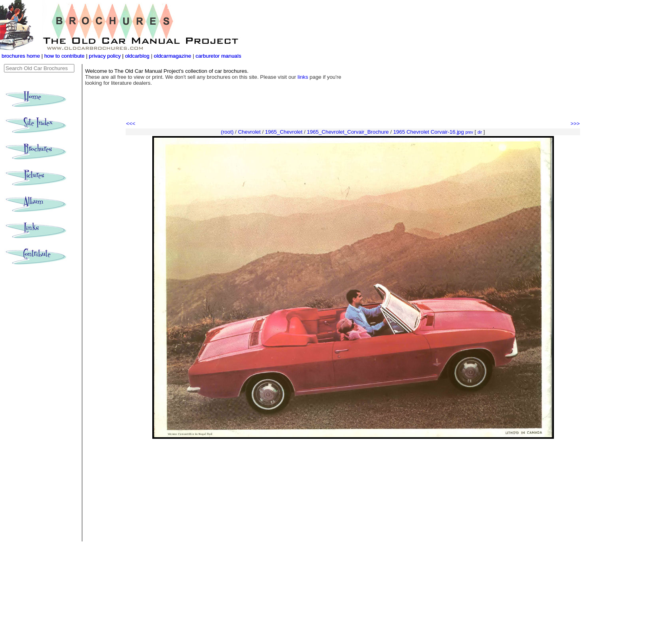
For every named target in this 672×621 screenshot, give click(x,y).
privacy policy (106, 56)
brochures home (21, 56)
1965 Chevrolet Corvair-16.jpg (429, 132)
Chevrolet (249, 132)
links (303, 77)
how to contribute (64, 56)
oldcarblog (137, 56)
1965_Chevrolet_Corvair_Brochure (348, 132)
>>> (575, 124)
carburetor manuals (218, 56)
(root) (227, 132)
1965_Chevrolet (284, 132)
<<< (131, 124)
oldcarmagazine (173, 56)
